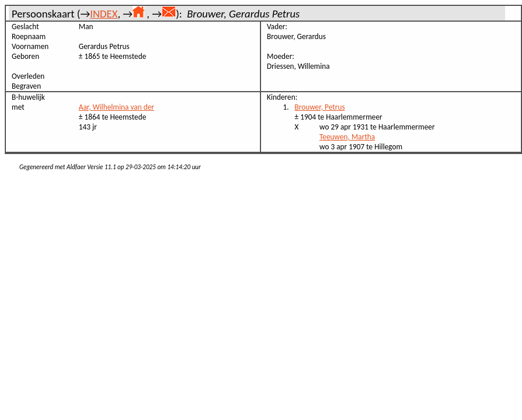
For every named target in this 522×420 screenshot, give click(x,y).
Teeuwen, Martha (347, 137)
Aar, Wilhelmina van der (116, 107)
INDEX (104, 14)
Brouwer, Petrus (320, 107)
